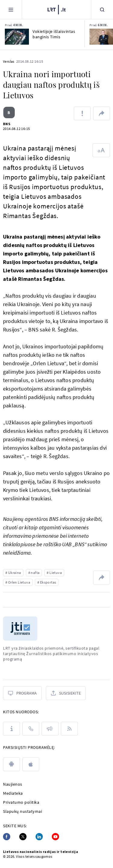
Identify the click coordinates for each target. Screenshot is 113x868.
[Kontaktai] (31, 729)
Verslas (9, 61)
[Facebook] (7, 837)
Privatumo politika (21, 802)
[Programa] (22, 693)
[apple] (31, 764)
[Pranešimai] (50, 729)
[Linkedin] (39, 837)
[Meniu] (11, 10)
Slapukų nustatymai (22, 811)
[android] (11, 764)
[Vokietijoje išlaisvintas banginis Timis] (17, 37)
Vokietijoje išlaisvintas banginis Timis (54, 34)
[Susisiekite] (66, 693)
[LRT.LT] (57, 9)
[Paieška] (102, 10)
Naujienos (13, 784)
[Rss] (69, 729)
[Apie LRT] (11, 729)
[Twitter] (23, 837)
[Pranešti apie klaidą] (82, 113)
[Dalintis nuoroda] (102, 113)
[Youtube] (55, 837)
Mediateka (13, 793)
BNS (7, 124)
